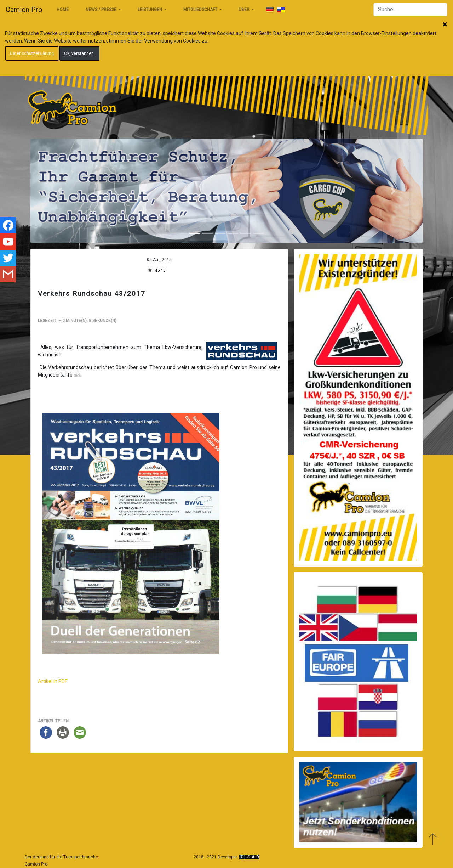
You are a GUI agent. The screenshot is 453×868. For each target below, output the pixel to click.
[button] (60, 191)
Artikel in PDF (53, 681)
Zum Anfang (433, 839)
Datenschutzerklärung (32, 53)
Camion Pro (24, 10)
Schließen (445, 25)
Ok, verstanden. (79, 53)
